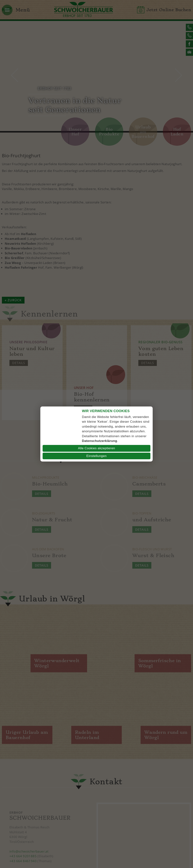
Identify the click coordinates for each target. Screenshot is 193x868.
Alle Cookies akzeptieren (97, 448)
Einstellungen (96, 456)
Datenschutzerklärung (100, 441)
